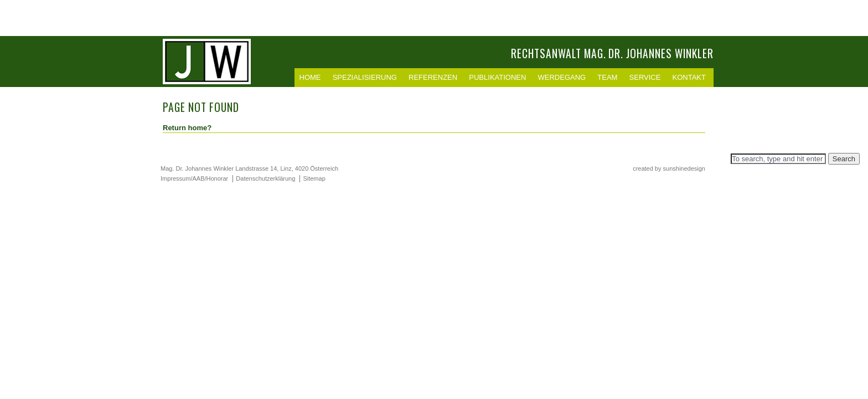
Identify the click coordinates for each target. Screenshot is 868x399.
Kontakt (689, 77)
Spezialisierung (365, 77)
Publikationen (497, 77)
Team (607, 77)
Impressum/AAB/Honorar (194, 178)
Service (645, 77)
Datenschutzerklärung (265, 178)
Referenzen (433, 77)
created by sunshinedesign (669, 168)
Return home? (187, 128)
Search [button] (844, 159)
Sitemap (314, 178)
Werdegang (562, 77)
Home (310, 77)
